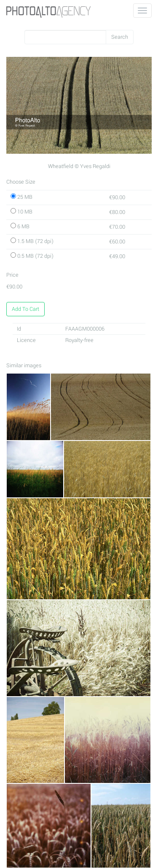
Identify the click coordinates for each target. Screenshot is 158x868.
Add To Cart (25, 309)
